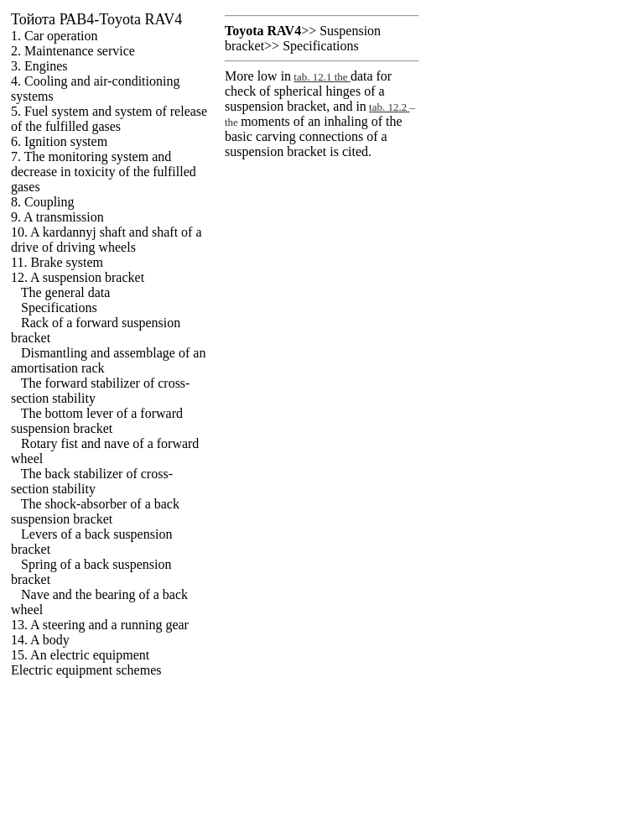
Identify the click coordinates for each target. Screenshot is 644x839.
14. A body (40, 640)
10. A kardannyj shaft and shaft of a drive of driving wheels (106, 240)
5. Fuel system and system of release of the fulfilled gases (109, 119)
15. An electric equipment (80, 655)
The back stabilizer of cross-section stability (92, 481)
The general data (66, 292)
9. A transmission (57, 217)
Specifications (59, 307)
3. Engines (39, 66)
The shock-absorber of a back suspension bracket (95, 511)
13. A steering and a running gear (100, 625)
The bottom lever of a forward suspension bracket (97, 421)
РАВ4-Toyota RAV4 (96, 19)
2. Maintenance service (73, 51)
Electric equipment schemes (86, 670)
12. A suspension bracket (78, 277)
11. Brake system (57, 262)
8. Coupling (43, 202)
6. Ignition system (59, 141)
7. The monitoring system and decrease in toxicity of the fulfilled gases (104, 172)
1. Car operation (55, 36)
